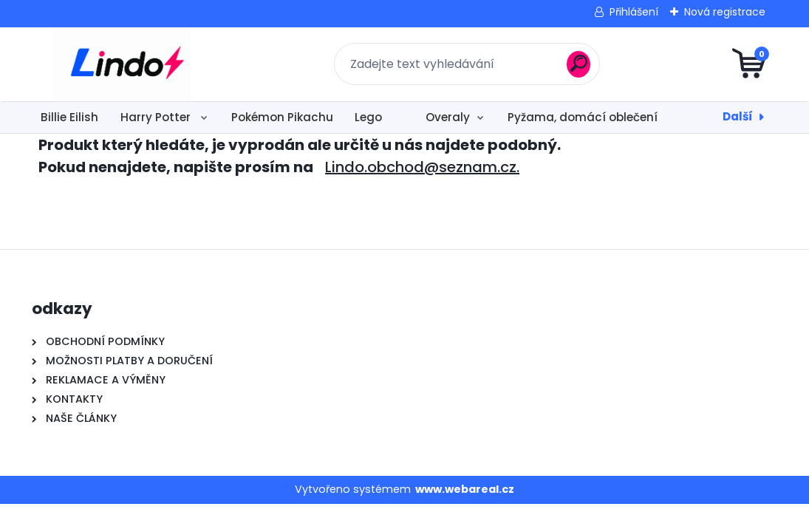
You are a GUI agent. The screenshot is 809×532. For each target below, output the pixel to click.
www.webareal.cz (465, 489)
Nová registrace (725, 12)
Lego (368, 117)
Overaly (448, 117)
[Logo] (122, 64)
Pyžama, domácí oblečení (583, 117)
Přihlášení (634, 12)
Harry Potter (157, 117)
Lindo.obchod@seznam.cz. (422, 167)
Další (738, 116)
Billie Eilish (69, 117)
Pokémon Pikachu (282, 117)
